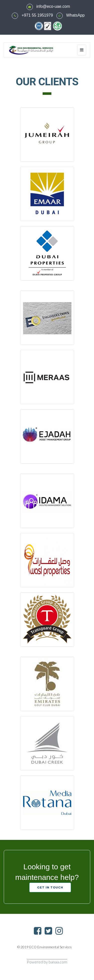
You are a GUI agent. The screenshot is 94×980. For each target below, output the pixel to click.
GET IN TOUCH (50, 887)
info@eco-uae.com (53, 6)
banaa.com (58, 962)
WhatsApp (75, 15)
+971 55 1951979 (37, 15)
